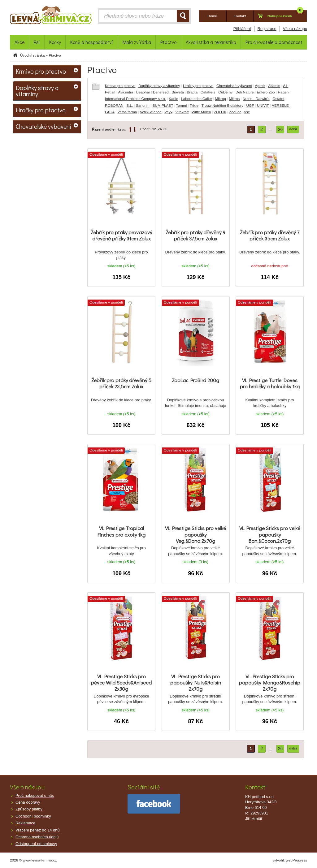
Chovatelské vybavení (234, 86)
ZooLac (235, 112)
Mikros (234, 99)
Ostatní (278, 99)
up (130, 130)
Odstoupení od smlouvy (36, 844)
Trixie (194, 106)
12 (154, 129)
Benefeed (161, 92)
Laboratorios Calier (197, 99)
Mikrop (220, 99)
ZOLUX (220, 112)
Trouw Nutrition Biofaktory (222, 106)
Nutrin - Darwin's (256, 99)
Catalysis (208, 92)
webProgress (296, 860)
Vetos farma (127, 112)
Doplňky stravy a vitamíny (159, 86)
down (135, 130)
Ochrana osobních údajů (37, 837)
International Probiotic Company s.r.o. (135, 99)
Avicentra (126, 92)
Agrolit (260, 86)
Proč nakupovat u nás (35, 795)
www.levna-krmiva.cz (40, 860)
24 (160, 129)
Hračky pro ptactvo (198, 86)
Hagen (283, 92)
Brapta (192, 92)
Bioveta (178, 92)
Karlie (173, 99)
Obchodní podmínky (33, 816)
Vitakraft (182, 112)
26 (280, 130)
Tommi (182, 106)
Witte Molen (201, 112)
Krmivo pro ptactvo (120, 86)
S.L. (130, 106)
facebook (154, 804)
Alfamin (274, 86)
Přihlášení (242, 29)
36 (165, 129)
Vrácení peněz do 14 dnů (38, 830)
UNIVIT (263, 106)
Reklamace (25, 823)
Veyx (168, 112)
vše (247, 112)
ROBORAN (114, 106)
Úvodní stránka (32, 55)
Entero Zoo (266, 92)
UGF (250, 106)
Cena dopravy (28, 802)
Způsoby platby (29, 809)
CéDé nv (225, 92)
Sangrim (143, 106)
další (293, 129)
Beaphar (143, 92)
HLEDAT (183, 16)
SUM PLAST (163, 106)
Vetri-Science (151, 112)
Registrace (267, 29)
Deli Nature (245, 92)
